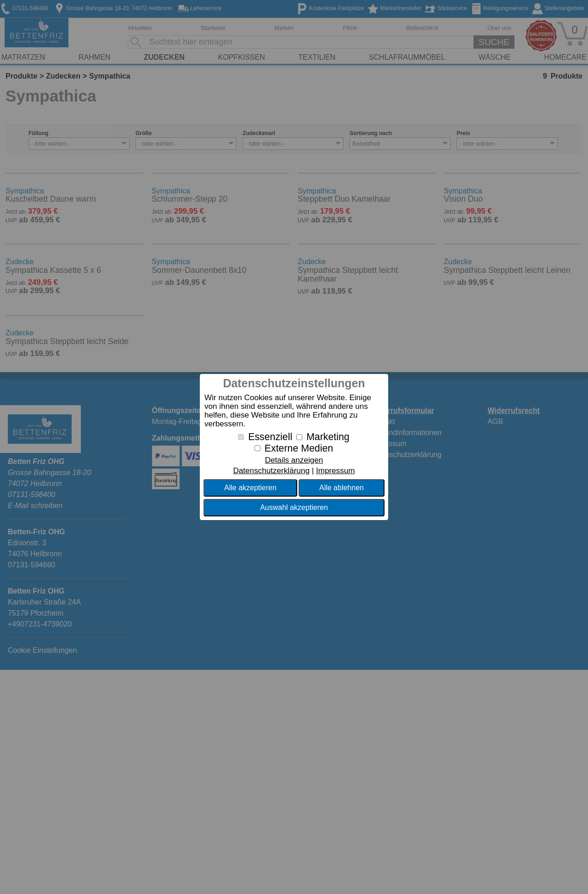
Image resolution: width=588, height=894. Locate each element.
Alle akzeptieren (250, 488)
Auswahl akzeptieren (294, 507)
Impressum (336, 471)
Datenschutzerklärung (271, 471)
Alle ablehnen (342, 488)
